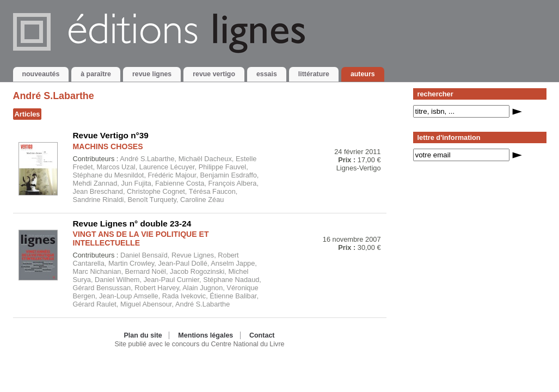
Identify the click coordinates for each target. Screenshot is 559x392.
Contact (262, 335)
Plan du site (143, 335)
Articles (27, 114)
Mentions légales (205, 335)
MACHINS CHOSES (108, 146)
